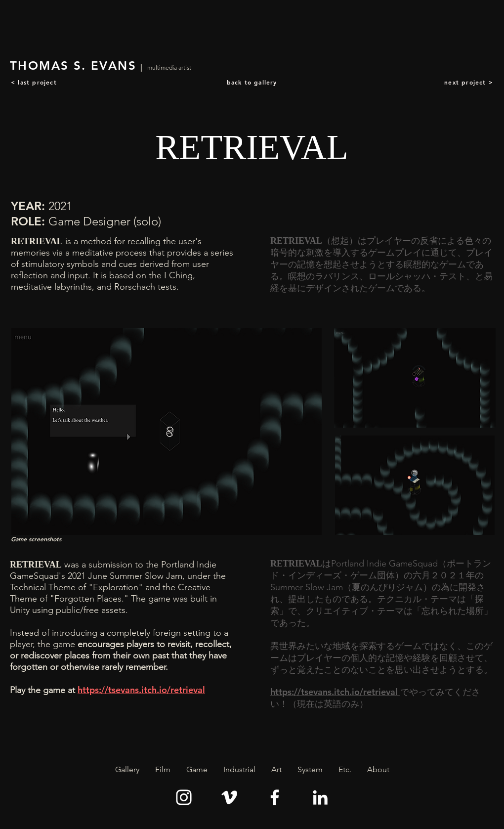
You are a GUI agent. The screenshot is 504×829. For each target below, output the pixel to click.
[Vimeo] (229, 797)
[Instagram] (184, 797)
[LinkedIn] (320, 797)
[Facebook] (275, 797)
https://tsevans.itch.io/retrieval (141, 690)
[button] (163, 770)
